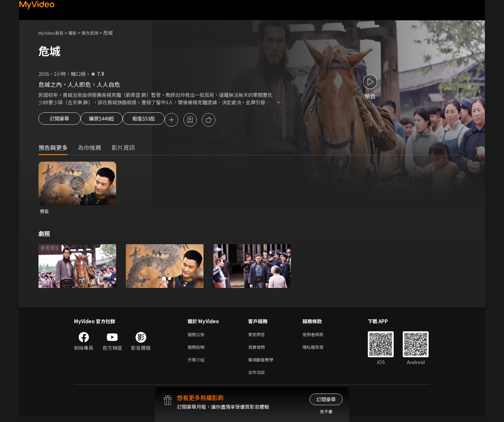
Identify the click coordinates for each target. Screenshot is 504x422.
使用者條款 (318, 336)
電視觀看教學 (263, 364)
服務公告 (197, 336)
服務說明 (197, 350)
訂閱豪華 (60, 120)
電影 (78, 33)
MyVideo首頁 (53, 33)
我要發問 (258, 350)
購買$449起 (109, 120)
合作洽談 (258, 377)
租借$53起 (159, 120)
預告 (45, 212)
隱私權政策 (318, 350)
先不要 (326, 411)
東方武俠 (97, 33)
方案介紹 (197, 364)
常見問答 (258, 336)
